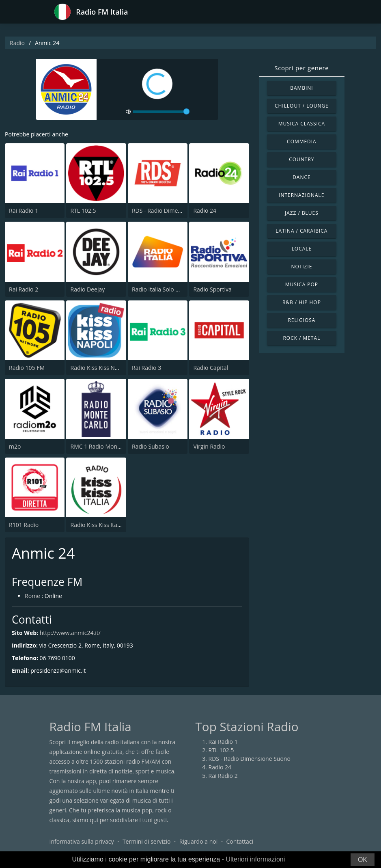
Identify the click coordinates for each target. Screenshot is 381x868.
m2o (15, 446)
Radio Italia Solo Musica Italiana (173, 289)
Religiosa (301, 320)
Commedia (301, 141)
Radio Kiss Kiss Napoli (99, 368)
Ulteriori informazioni (255, 859)
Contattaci (240, 841)
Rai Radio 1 (24, 211)
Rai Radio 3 (146, 368)
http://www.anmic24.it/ (70, 633)
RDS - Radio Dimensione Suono (173, 211)
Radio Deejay (87, 289)
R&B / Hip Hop (302, 302)
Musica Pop (302, 284)
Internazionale (301, 195)
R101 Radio (24, 525)
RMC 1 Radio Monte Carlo (104, 446)
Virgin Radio (209, 446)
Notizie (301, 267)
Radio (17, 43)
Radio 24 (205, 211)
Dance (301, 177)
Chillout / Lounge (302, 106)
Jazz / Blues (302, 213)
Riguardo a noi (198, 841)
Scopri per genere (301, 68)
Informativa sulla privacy (82, 841)
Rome (32, 596)
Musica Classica (302, 124)
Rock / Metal (301, 338)
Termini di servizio (147, 841)
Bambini (301, 88)
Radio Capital (211, 368)
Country (301, 159)
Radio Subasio (151, 446)
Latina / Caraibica (301, 231)
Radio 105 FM (27, 368)
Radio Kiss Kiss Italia (97, 525)
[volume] (161, 112)
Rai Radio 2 (24, 289)
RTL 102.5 (83, 211)
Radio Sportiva (212, 289)
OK (363, 860)
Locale (302, 249)
